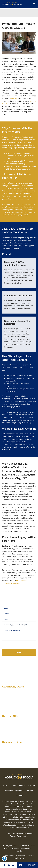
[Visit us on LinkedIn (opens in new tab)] (9, 865)
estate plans (14, 98)
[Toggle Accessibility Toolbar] (4, 859)
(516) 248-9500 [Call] (12, 682)
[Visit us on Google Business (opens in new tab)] (13, 865)
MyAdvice (19, 851)
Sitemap (21, 858)
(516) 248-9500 (22, 581)
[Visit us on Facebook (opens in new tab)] (5, 865)
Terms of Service (25, 645)
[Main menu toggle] (34, 4)
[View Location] (12, 694)
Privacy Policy (12, 645)
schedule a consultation (13, 583)
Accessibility (9, 856)
